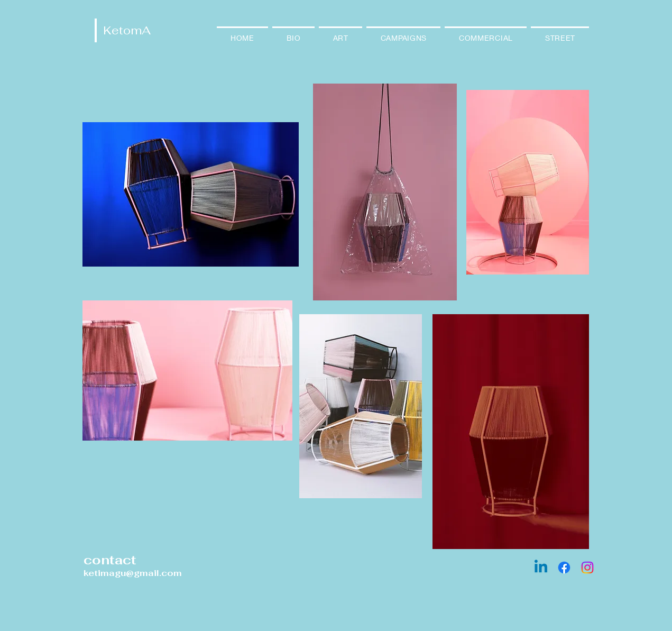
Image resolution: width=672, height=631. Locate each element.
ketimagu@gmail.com (133, 573)
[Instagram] (587, 568)
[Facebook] (564, 568)
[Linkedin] (541, 568)
